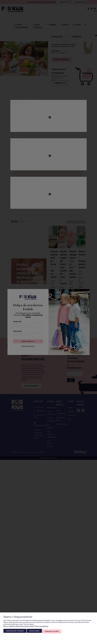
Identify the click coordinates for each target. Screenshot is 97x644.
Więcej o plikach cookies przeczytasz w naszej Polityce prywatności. (26, 627)
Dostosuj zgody (34, 632)
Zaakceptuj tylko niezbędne (15, 632)
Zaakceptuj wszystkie (52, 632)
